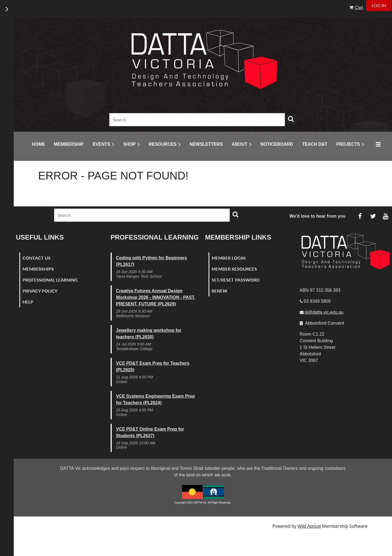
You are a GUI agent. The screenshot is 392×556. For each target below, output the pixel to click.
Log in (379, 5)
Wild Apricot (309, 526)
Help (28, 302)
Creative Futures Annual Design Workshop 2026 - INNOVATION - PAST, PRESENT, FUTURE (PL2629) (156, 297)
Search (291, 119)
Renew (219, 291)
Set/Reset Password (236, 280)
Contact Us (37, 258)
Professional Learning (50, 280)
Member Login (229, 258)
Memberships (38, 269)
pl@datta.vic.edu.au (324, 312)
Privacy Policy (40, 291)
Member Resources (234, 269)
